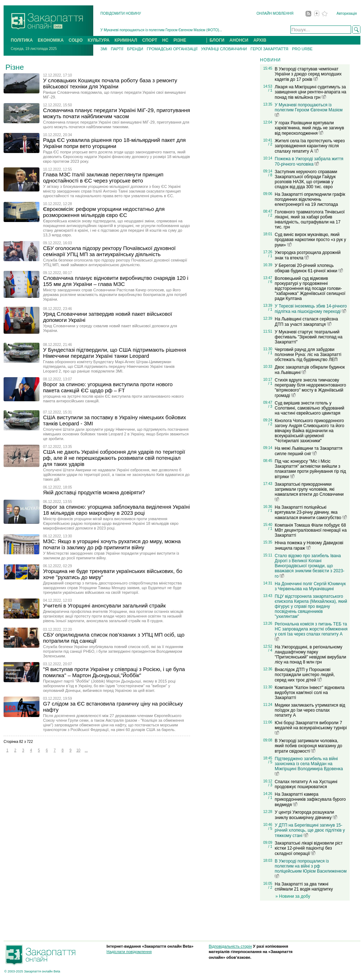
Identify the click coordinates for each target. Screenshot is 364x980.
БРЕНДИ (135, 49)
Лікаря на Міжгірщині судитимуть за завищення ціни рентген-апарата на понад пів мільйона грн (310, 92)
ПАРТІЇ (117, 49)
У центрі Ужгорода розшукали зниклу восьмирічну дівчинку (306, 815)
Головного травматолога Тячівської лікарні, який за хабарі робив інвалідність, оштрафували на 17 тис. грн (310, 219)
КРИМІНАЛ (126, 40)
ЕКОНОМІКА (51, 40)
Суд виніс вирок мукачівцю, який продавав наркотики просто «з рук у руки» (310, 240)
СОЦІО (75, 40)
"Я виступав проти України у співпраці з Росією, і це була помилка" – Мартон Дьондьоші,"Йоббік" (114, 672)
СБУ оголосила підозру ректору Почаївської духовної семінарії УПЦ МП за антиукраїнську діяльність (109, 251)
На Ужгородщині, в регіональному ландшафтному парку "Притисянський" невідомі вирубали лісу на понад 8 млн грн (310, 655)
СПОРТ (150, 40)
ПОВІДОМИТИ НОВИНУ (121, 13)
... (86, 750)
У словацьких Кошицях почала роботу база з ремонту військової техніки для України (110, 83)
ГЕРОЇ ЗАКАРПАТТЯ (269, 49)
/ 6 (270, 282)
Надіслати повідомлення (129, 952)
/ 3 (270, 406)
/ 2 (270, 144)
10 (78, 750)
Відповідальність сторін (230, 946)
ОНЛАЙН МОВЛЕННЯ (275, 13)
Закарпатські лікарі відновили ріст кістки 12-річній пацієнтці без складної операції (309, 848)
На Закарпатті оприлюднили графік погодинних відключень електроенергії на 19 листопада (310, 199)
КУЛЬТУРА (98, 40)
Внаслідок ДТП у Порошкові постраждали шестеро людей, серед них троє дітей (305, 675)
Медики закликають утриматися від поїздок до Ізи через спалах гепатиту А (310, 710)
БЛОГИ (217, 40)
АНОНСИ (239, 40)
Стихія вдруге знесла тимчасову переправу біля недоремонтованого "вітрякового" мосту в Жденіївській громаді (310, 388)
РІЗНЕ (180, 40)
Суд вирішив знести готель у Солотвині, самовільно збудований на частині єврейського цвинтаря (309, 408)
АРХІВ (260, 40)
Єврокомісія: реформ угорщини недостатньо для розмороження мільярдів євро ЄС (104, 212)
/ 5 (270, 762)
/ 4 (270, 650)
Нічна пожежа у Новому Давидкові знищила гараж (309, 546)
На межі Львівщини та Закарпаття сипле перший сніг (309, 451)
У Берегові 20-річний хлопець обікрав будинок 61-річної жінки (309, 268)
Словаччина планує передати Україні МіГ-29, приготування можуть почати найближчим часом (117, 113)
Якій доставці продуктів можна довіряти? (94, 492)
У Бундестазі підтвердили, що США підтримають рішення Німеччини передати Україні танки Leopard (115, 353)
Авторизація (347, 13)
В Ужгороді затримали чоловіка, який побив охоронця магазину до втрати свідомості (308, 746)
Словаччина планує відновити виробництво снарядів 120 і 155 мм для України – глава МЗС (116, 281)
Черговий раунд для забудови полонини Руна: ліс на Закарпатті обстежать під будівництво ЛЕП (308, 355)
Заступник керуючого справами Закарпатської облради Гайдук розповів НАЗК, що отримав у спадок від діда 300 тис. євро (306, 179)
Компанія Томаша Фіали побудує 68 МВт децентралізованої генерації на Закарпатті (311, 530)
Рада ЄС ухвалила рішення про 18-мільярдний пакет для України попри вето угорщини (114, 143)
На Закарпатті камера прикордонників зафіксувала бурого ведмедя (310, 799)
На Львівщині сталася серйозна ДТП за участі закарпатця (306, 322)
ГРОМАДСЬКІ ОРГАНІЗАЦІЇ (172, 49)
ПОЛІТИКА (22, 40)
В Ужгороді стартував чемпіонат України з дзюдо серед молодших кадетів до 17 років (308, 74)
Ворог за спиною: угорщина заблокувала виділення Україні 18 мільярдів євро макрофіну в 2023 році (116, 510)
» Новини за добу (293, 896)
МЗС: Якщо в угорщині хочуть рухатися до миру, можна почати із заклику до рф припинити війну (112, 544)
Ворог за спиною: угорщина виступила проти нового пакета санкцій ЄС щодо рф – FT (108, 387)
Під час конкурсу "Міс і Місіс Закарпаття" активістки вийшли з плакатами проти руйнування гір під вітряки (310, 469)
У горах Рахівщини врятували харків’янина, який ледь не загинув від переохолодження (309, 128)
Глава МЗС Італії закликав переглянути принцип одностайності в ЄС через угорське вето (103, 177)
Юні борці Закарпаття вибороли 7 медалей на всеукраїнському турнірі (311, 727)
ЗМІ (104, 49)
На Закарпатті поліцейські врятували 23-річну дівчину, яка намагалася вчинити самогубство (311, 512)
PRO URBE (302, 49)
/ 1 (270, 90)
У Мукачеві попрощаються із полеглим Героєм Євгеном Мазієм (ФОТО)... (161, 30)
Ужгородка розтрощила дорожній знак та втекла (308, 255)
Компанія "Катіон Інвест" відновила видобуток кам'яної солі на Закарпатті (310, 693)
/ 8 (270, 175)
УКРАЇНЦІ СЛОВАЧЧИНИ (224, 49)
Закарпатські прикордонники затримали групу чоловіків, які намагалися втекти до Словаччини (309, 491)
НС (165, 40)
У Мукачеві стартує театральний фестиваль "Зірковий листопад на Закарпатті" (309, 337)
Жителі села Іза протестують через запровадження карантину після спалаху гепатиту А (310, 146)
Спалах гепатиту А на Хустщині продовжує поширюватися (306, 784)
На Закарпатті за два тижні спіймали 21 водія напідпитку (304, 887)
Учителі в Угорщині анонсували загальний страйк (104, 605)
